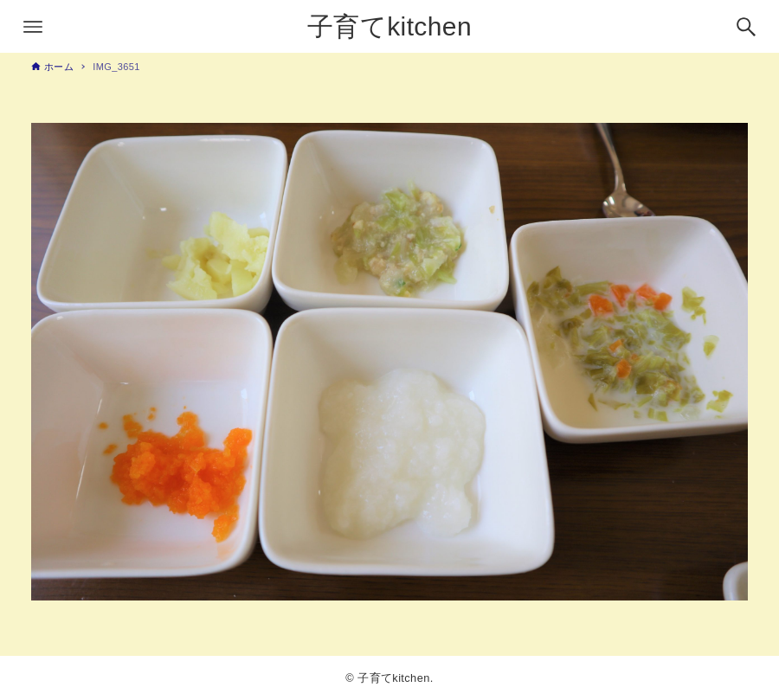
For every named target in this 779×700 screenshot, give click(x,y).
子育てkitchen (389, 26)
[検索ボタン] (746, 27)
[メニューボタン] (33, 27)
